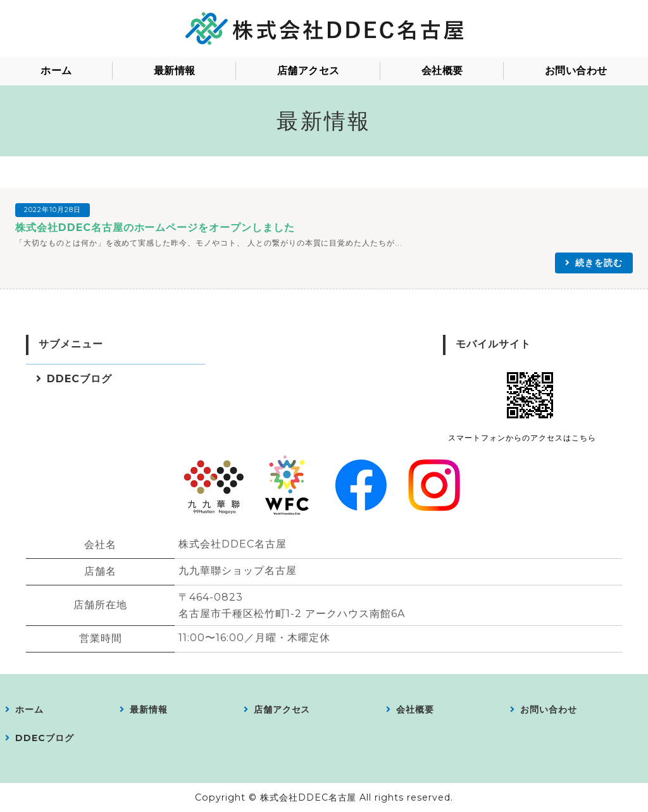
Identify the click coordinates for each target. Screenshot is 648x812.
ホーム (56, 71)
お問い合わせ (576, 71)
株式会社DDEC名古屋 (308, 797)
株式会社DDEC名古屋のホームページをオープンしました (155, 228)
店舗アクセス (308, 71)
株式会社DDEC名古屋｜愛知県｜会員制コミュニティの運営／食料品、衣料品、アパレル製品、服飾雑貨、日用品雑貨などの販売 (324, 28)
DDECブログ (79, 379)
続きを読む (599, 263)
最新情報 (175, 71)
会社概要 (442, 71)
